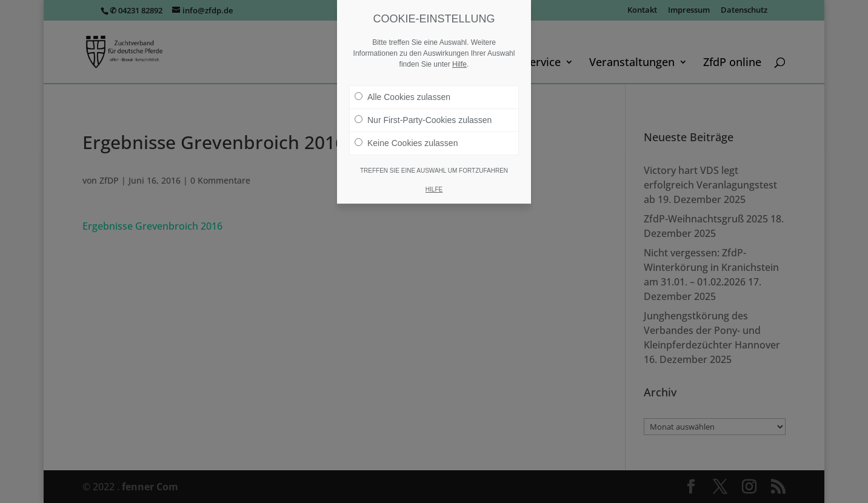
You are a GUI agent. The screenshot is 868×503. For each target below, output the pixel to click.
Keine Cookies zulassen (406, 143)
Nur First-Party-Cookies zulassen (423, 120)
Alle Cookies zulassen (402, 97)
